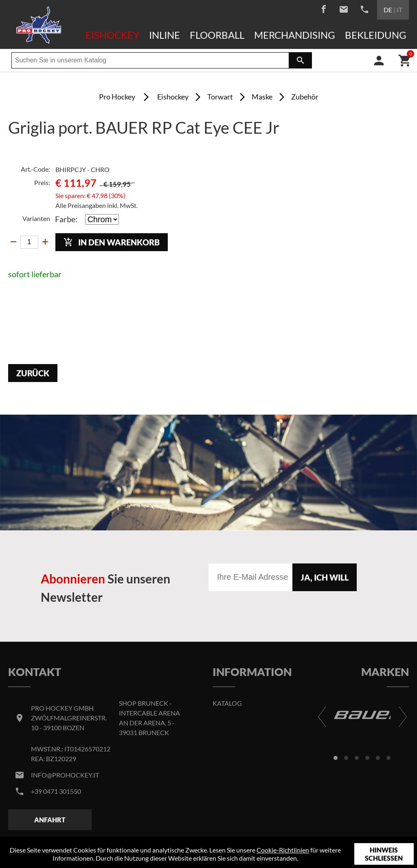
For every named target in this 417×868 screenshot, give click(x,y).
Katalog (227, 703)
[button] (336, 758)
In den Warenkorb (112, 242)
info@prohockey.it (65, 775)
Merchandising (295, 35)
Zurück (33, 373)
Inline (165, 35)
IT (399, 10)
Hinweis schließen (384, 854)
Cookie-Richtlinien (283, 850)
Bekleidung (376, 35)
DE (388, 10)
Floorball (217, 35)
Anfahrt (50, 820)
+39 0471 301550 (56, 791)
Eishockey (112, 35)
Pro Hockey (117, 97)
